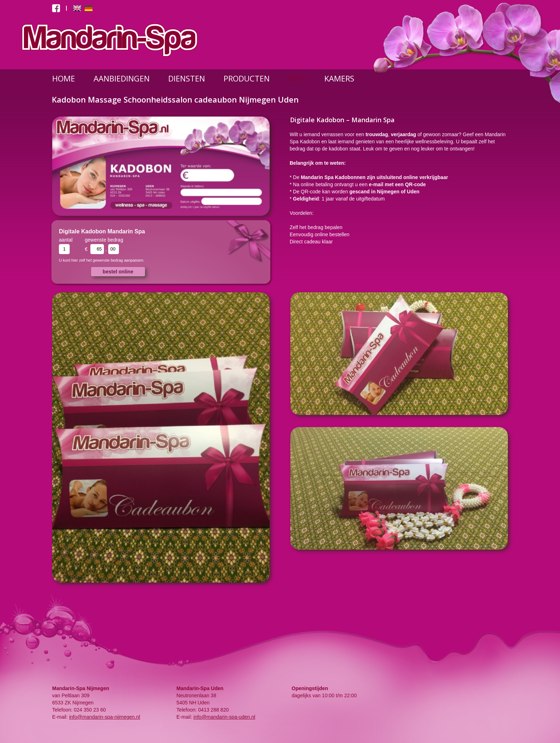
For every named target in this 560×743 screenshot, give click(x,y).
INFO (297, 78)
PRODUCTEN (247, 78)
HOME (64, 78)
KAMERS (339, 78)
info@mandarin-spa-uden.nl (224, 717)
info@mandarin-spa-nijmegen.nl (104, 717)
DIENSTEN (187, 78)
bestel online (118, 272)
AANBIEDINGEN (122, 78)
